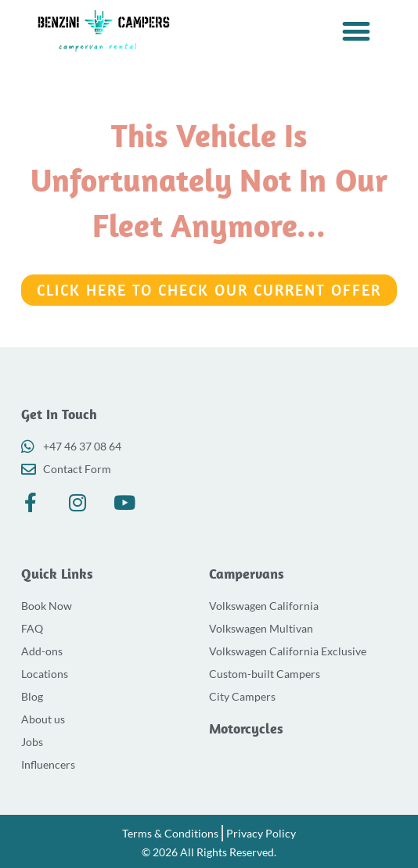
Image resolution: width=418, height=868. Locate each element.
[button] (357, 31)
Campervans (247, 574)
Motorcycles (246, 728)
